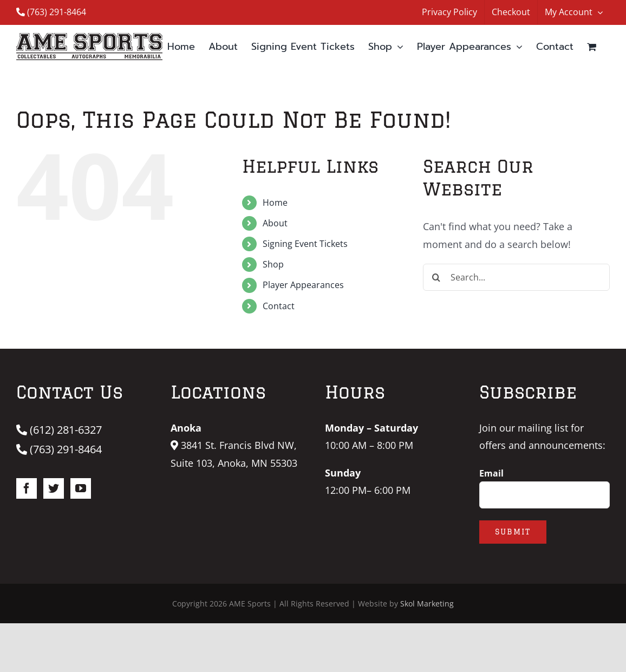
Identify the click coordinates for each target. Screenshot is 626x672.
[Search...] (516, 277)
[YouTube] (81, 488)
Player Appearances (303, 285)
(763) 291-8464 (51, 12)
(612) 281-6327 (59, 430)
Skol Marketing (427, 604)
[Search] (436, 277)
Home (275, 203)
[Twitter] (54, 488)
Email (491, 473)
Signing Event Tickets (305, 244)
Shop (273, 264)
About (275, 223)
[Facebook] (27, 488)
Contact (279, 306)
